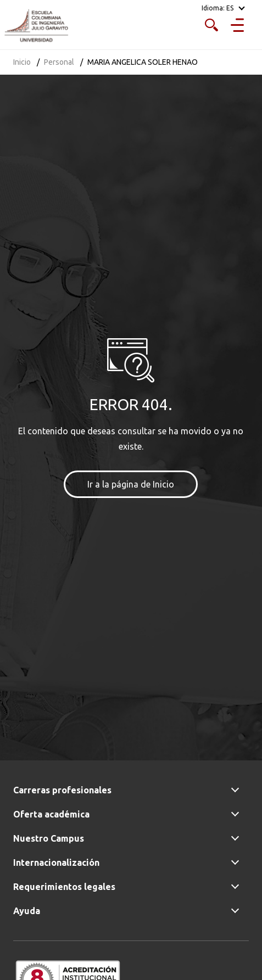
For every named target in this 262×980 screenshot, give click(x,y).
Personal (59, 62)
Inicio (22, 62)
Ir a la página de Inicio (131, 484)
